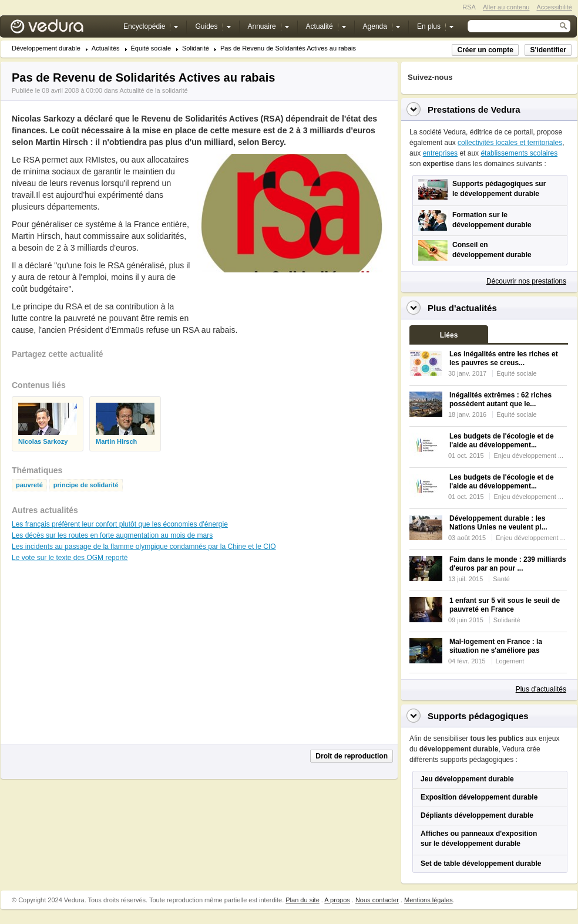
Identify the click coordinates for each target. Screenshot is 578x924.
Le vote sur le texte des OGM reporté (70, 558)
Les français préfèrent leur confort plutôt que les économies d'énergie (120, 524)
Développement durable (46, 48)
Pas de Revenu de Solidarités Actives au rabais (288, 48)
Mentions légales (429, 900)
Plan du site (302, 900)
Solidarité (196, 48)
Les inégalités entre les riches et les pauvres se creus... (504, 358)
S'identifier (548, 50)
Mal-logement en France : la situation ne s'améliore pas (496, 646)
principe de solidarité (86, 485)
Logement (510, 661)
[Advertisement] (100, 659)
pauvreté (29, 485)
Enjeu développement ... (528, 456)
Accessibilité (554, 7)
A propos (337, 900)
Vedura (61, 29)
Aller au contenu (506, 7)
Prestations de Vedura (474, 109)
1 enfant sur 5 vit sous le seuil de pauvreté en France (505, 605)
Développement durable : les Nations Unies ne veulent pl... (498, 523)
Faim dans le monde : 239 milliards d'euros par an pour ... (508, 564)
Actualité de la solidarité (153, 90)
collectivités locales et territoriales (510, 143)
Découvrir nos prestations (526, 281)
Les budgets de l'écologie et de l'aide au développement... (502, 441)
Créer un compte (485, 50)
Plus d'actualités (541, 689)
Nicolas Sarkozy (43, 442)
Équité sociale (151, 48)
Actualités (106, 48)
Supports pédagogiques (478, 716)
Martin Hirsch (116, 442)
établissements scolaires (519, 153)
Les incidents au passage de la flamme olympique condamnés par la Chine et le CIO (144, 547)
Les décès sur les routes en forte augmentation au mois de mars (112, 535)
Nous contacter (377, 900)
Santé (501, 579)
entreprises (440, 153)
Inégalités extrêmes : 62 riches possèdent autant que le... (500, 399)
